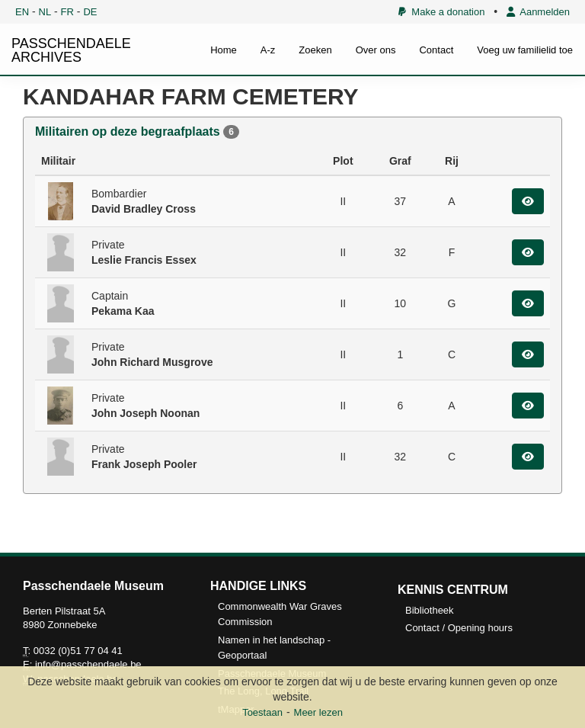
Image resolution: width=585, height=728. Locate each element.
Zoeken (315, 50)
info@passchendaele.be (88, 664)
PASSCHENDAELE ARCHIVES (71, 50)
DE (90, 12)
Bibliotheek (430, 610)
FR (67, 12)
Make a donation (441, 12)
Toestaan (262, 712)
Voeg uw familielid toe (525, 50)
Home (224, 50)
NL (45, 12)
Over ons (376, 50)
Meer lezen (318, 712)
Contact (436, 50)
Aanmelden (538, 12)
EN (22, 12)
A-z (268, 50)
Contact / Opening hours (459, 628)
